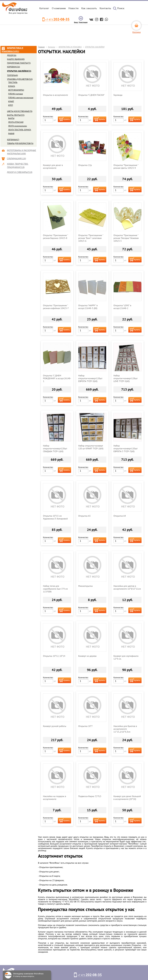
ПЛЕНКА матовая (16, 94)
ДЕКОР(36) (12, 55)
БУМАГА (12, 86)
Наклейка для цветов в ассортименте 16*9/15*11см (127, 587)
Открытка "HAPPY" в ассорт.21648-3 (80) (88, 307)
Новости (73, 8)
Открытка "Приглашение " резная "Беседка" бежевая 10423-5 (126, 238)
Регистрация (83, 22)
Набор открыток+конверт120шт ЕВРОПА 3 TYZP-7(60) (125, 448)
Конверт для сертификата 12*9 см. (126, 657)
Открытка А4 (120, 516)
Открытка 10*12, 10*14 (54, 656)
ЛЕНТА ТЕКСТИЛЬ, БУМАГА (20, 130)
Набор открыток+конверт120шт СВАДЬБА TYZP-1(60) (55, 448)
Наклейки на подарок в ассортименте (54, 798)
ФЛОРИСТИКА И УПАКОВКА (70, 47)
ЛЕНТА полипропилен (18, 126)
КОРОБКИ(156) (14, 67)
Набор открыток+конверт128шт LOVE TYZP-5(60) (125, 378)
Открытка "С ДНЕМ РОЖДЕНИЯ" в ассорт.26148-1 (57, 378)
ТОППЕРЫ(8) (13, 75)
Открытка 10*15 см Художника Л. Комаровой (55, 517)
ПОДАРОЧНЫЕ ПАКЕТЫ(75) (19, 63)
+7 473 (57, 20)
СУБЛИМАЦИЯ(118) (17, 158)
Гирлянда (118, 95)
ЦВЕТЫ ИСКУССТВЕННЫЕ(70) (20, 111)
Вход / (76, 22)
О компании (59, 8)
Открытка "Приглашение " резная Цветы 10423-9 (126, 166)
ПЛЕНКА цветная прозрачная (21, 98)
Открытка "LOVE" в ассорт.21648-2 (122, 307)
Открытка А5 (84, 516)
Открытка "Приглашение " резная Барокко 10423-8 (55, 237)
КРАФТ (11, 101)
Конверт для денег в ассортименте (53, 166)
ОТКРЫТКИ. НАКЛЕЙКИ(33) (19, 71)
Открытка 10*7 (85, 726)
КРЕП (11, 105)
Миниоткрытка (85, 586)
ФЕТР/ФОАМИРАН (16, 90)
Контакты (105, 8)
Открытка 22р (85, 165)
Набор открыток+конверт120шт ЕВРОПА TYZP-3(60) (90, 378)
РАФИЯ (11, 134)
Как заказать (89, 8)
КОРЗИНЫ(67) (13, 140)
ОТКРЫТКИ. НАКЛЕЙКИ (95, 47)
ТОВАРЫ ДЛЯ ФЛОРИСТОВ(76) (20, 143)
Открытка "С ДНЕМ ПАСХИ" (91, 95)
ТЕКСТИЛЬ (13, 82)
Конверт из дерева (87, 656)
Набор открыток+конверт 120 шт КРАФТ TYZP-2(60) (91, 447)
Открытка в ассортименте (55, 95)
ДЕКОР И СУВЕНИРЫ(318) (20, 172)
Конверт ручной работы (55, 726)
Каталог (44, 8)
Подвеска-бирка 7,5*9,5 (90, 796)
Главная (41, 47)
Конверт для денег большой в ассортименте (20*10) (127, 798)
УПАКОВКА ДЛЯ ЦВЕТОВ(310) (20, 79)
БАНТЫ (11, 118)
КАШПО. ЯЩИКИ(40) (16, 59)
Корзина (136, 32)
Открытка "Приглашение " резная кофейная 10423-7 (56, 307)
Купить (67, 119)
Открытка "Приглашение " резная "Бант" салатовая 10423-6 (91, 238)
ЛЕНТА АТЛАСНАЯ (16, 122)
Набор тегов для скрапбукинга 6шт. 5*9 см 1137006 (55, 589)
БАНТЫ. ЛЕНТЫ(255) (16, 115)
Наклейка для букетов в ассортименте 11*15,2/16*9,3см (125, 729)
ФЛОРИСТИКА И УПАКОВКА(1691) (12, 50)
